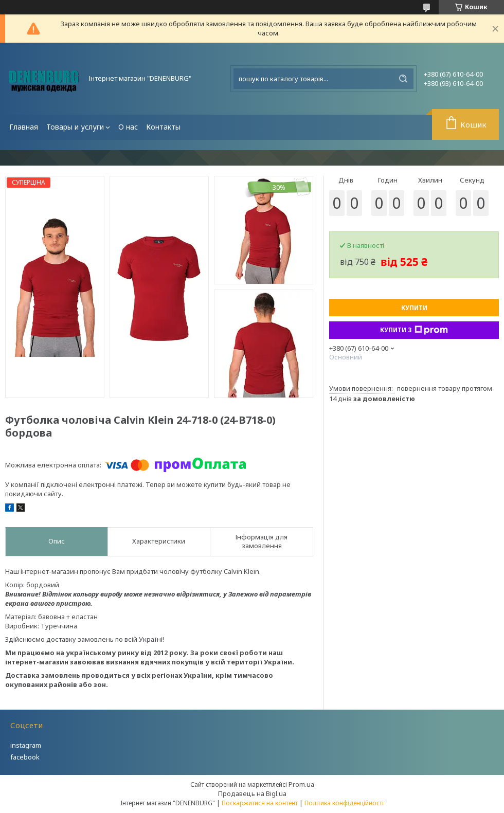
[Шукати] (403, 79)
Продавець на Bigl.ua (252, 793)
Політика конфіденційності (344, 803)
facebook (25, 757)
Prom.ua (301, 784)
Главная (24, 127)
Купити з (414, 330)
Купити (414, 308)
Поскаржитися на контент (260, 803)
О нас (128, 127)
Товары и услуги (75, 127)
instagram (26, 745)
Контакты (163, 127)
